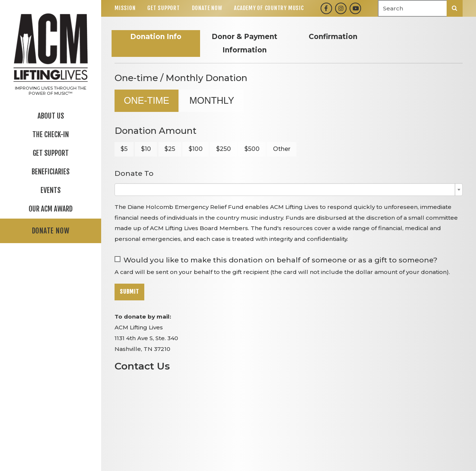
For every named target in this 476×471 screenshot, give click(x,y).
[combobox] (289, 190)
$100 (196, 149)
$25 (170, 149)
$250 (223, 149)
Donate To (134, 173)
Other (282, 149)
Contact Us (142, 366)
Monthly (212, 100)
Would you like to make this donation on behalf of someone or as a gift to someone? (280, 260)
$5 (124, 149)
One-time (147, 100)
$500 (252, 149)
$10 (146, 149)
